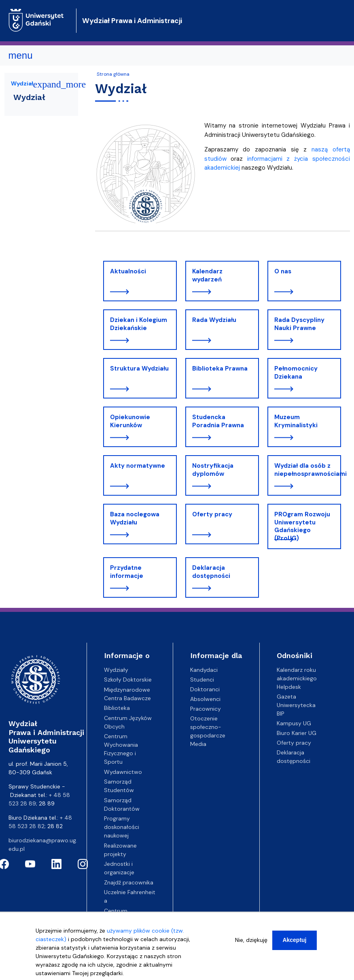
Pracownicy (206, 709)
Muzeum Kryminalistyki (296, 421)
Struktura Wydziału (139, 369)
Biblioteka (117, 708)
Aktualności (128, 271)
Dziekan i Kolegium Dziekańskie (139, 324)
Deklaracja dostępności (211, 572)
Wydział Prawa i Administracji (132, 21)
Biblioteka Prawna (220, 369)
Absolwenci (205, 699)
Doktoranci (205, 689)
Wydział (22, 83)
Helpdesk (289, 687)
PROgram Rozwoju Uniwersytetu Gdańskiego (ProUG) (302, 526)
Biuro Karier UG (297, 733)
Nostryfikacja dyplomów (213, 470)
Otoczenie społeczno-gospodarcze (208, 727)
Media (198, 744)
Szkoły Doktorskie (128, 680)
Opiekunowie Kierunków (130, 421)
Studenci (202, 680)
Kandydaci (204, 670)
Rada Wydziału (214, 320)
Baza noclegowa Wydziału (135, 518)
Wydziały (116, 670)
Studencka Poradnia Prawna (218, 421)
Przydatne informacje (127, 572)
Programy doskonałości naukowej (122, 827)
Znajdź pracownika (129, 882)
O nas (283, 271)
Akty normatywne (138, 466)
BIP (281, 714)
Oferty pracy (212, 514)
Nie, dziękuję (251, 942)
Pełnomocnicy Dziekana (296, 373)
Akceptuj (294, 942)
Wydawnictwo (123, 772)
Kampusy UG (294, 723)
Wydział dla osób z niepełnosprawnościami (308, 470)
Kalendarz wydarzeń (207, 275)
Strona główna (113, 74)
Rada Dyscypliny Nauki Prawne (299, 324)
